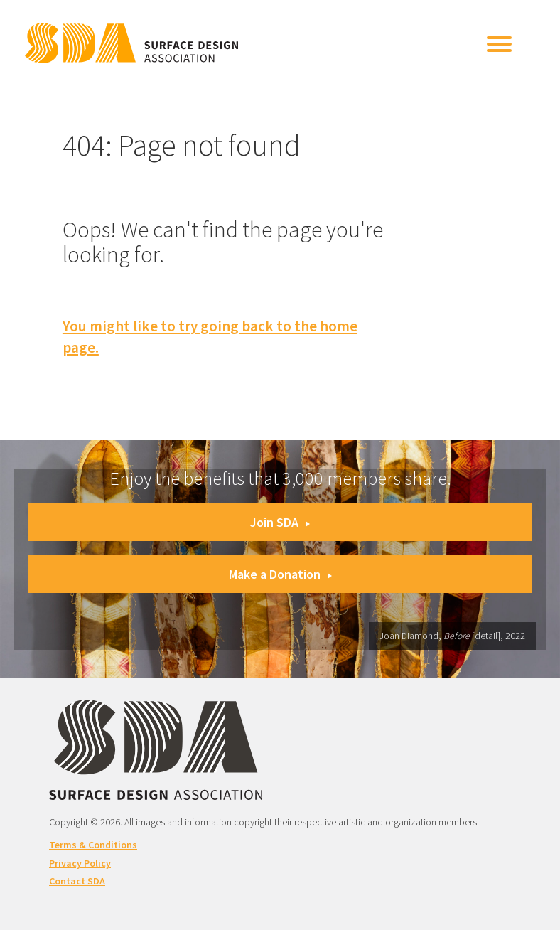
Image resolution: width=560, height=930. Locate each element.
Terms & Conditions (93, 845)
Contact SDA (77, 881)
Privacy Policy (80, 863)
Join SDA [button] (280, 522)
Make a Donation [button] (280, 574)
